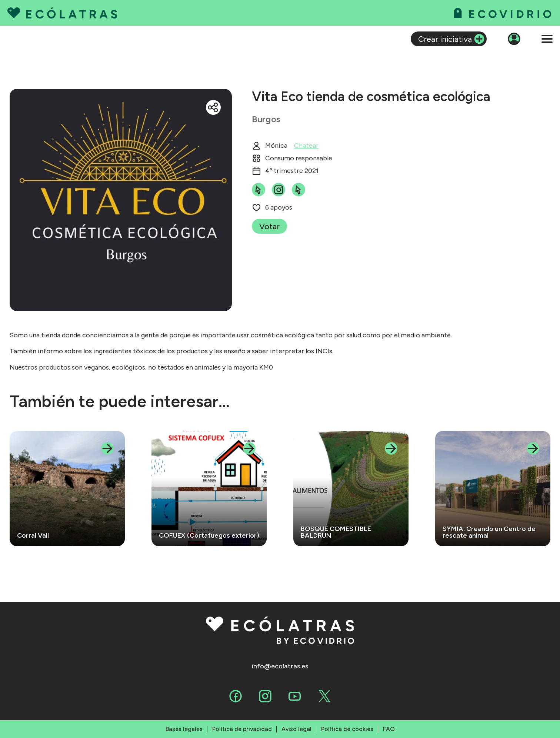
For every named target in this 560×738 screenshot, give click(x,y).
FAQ (389, 729)
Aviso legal (296, 729)
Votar (269, 226)
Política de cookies (347, 729)
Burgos (266, 119)
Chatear (306, 146)
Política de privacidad (242, 729)
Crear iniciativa (445, 39)
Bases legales (184, 729)
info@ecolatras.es (280, 666)
